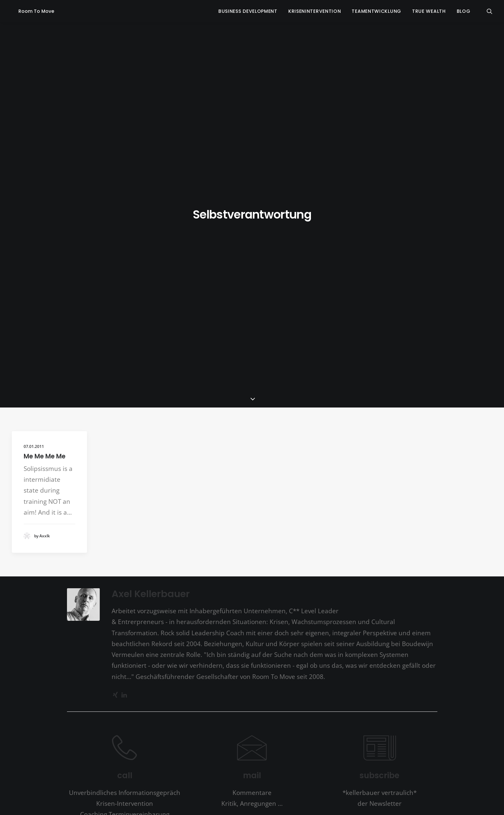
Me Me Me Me (44, 167)
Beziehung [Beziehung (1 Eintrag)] (286, 573)
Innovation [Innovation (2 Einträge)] (179, 598)
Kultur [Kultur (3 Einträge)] (192, 610)
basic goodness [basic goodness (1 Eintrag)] (248, 573)
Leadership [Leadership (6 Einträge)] (226, 609)
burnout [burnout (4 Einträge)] (326, 572)
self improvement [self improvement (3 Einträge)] (308, 623)
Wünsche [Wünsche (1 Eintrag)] (326, 637)
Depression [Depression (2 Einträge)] (246, 585)
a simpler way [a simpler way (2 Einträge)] (217, 573)
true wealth (429, 11)
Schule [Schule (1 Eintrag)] (250, 624)
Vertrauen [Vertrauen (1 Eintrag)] (275, 637)
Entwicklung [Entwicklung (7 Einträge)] (336, 584)
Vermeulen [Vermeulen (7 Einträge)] (240, 634)
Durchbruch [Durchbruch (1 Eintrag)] (273, 586)
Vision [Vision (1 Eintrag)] (290, 637)
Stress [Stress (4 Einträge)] (136, 635)
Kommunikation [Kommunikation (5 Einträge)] (239, 597)
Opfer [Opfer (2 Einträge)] (334, 611)
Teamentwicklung (376, 11)
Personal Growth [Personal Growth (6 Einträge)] (161, 621)
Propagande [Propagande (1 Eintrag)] (209, 624)
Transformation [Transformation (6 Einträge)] (181, 634)
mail (252, 486)
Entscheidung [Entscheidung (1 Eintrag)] (296, 586)
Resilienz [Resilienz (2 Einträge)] (232, 623)
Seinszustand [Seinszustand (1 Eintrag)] (268, 624)
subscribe (379, 486)
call (125, 486)
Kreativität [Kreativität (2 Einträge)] (286, 598)
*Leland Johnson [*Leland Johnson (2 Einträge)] (146, 573)
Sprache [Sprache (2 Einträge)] (347, 623)
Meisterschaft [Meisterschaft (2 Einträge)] (288, 611)
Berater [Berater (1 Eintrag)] (269, 573)
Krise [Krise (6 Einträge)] (311, 596)
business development (248, 11)
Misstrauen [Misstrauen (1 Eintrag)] (316, 611)
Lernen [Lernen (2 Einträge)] (261, 611)
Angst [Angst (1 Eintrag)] (193, 573)
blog (464, 11)
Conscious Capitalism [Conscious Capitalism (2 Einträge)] (184, 585)
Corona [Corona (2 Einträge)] (221, 585)
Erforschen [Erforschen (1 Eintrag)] (134, 599)
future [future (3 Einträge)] (155, 598)
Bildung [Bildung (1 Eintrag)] (303, 573)
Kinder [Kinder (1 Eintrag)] (200, 599)
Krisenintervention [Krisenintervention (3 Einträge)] (153, 610)
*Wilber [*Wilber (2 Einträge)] (177, 573)
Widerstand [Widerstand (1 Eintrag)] (307, 637)
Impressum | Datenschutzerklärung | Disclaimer (304, 776)
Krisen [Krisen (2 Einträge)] (331, 598)
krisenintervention (315, 11)
